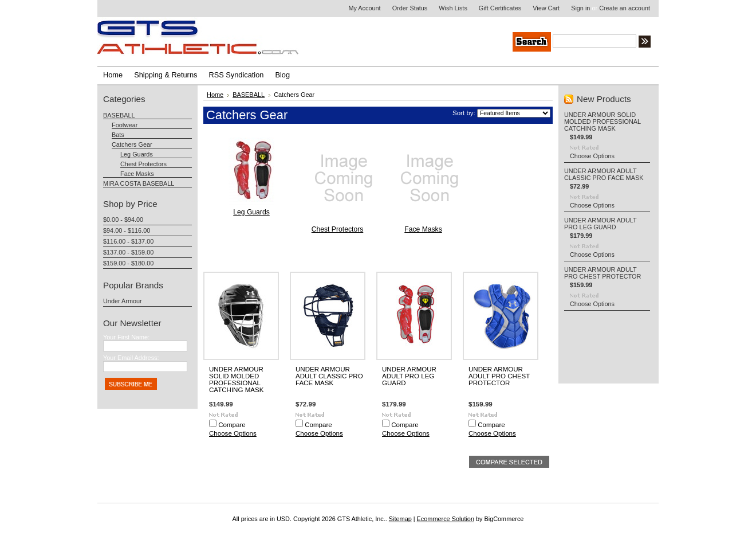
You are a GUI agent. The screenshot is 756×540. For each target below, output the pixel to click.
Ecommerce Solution (446, 519)
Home (215, 95)
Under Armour (123, 301)
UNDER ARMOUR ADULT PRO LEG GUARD (409, 376)
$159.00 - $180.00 (128, 263)
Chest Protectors (143, 164)
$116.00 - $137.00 (128, 241)
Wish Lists (453, 8)
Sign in (580, 8)
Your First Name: (126, 337)
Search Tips (730, 43)
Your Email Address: (131, 358)
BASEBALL (119, 115)
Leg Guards (137, 154)
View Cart (546, 8)
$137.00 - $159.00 (128, 252)
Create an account (625, 8)
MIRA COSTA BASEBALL (139, 183)
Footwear (125, 125)
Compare (232, 425)
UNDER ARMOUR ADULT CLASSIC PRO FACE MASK (329, 376)
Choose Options (233, 433)
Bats (118, 135)
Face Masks (137, 174)
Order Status (410, 8)
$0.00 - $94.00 (123, 220)
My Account (364, 8)
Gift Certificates (500, 8)
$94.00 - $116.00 (127, 230)
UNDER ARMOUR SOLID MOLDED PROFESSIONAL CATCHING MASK (236, 379)
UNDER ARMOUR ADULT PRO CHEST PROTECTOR (499, 376)
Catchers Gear (132, 144)
